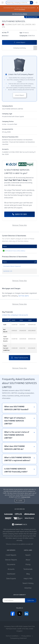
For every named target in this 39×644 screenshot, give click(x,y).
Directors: (5, 36)
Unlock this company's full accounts (15, 324)
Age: (24, 33)
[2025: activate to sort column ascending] (15, 329)
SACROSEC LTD (8, 280)
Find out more (26, 497)
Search (28, 555)
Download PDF (32, 17)
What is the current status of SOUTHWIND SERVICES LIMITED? (17, 444)
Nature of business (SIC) (10, 137)
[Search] (32, 3)
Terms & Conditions (12, 636)
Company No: (27, 36)
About (28, 560)
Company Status (8, 121)
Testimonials (28, 569)
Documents (11, 564)
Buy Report (22, 9)
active (5, 33)
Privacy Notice (26, 636)
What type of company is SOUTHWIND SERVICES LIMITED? (15, 430)
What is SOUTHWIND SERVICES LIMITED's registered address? (18, 468)
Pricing (28, 564)
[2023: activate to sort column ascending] (32, 329)
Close (20, 501)
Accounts (5, 149)
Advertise (28, 588)
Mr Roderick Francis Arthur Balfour (6, 255)
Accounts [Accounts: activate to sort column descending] (6, 329)
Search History (28, 583)
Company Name (7, 106)
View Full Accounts (19, 366)
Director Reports (11, 560)
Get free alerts (24, 305)
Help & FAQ (28, 579)
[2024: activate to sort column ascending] (23, 329)
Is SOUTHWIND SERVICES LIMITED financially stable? (16, 479)
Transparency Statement (18, 638)
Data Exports (11, 579)
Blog (28, 574)
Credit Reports (11, 555)
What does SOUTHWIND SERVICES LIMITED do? (15, 456)
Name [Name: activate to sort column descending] (5, 271)
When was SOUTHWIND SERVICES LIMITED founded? (16, 417)
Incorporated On (8, 129)
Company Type (7, 114)
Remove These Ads (19, 225)
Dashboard (11, 574)
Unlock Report (20, 42)
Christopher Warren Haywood (12, 275)
